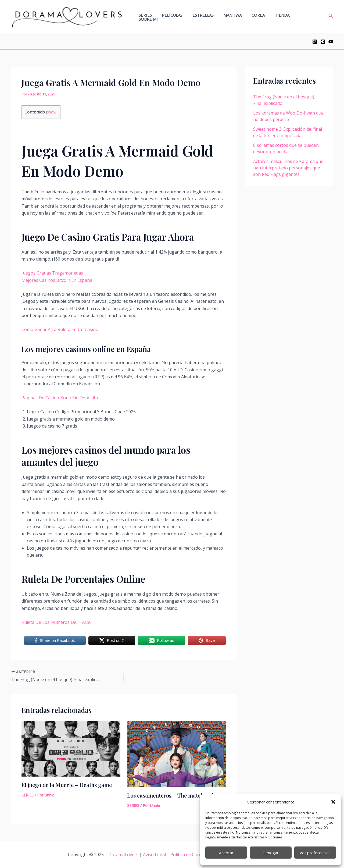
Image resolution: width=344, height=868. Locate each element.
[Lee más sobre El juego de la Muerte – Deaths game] (71, 748)
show (52, 112)
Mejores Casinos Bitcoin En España (57, 280)
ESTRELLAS (211, 17)
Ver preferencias (315, 853)
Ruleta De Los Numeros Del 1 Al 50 (57, 622)
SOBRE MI (309, 17)
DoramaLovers (124, 855)
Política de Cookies (189, 855)
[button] (333, 802)
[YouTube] (331, 42)
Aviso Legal (155, 855)
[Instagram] (315, 42)
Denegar (271, 853)
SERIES (157, 17)
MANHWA (239, 17)
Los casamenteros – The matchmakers (175, 795)
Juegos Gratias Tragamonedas (52, 273)
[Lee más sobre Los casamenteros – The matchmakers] (177, 753)
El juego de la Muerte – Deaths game (67, 785)
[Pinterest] (323, 42)
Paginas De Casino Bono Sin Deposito (60, 398)
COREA (262, 17)
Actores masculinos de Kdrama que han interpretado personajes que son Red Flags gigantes (288, 168)
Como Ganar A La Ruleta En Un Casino (60, 329)
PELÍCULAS (182, 17)
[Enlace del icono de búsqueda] (331, 16)
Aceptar (226, 853)
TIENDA (284, 17)
